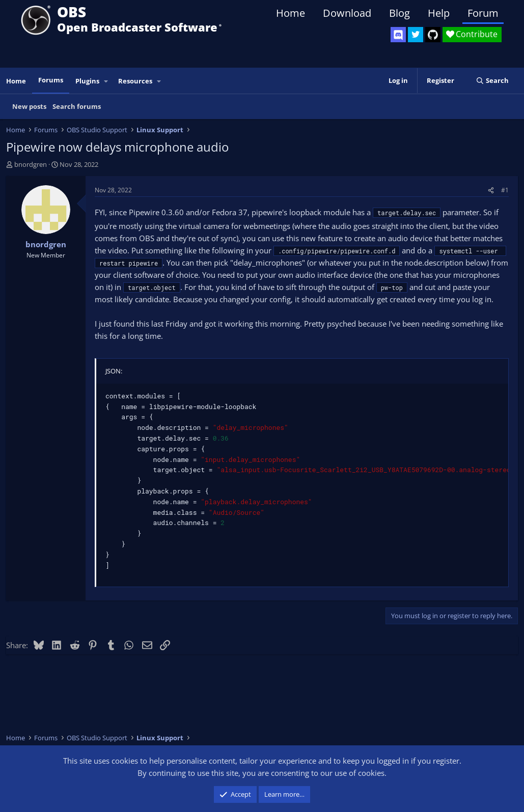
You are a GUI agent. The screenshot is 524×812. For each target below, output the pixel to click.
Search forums (77, 106)
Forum (483, 13)
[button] (106, 81)
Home (291, 13)
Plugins (87, 81)
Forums (51, 80)
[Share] (491, 190)
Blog (399, 13)
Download (347, 13)
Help (439, 13)
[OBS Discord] (398, 35)
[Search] (492, 81)
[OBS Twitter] (416, 35)
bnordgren (31, 164)
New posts (29, 106)
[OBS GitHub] (433, 35)
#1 (505, 190)
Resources (135, 81)
